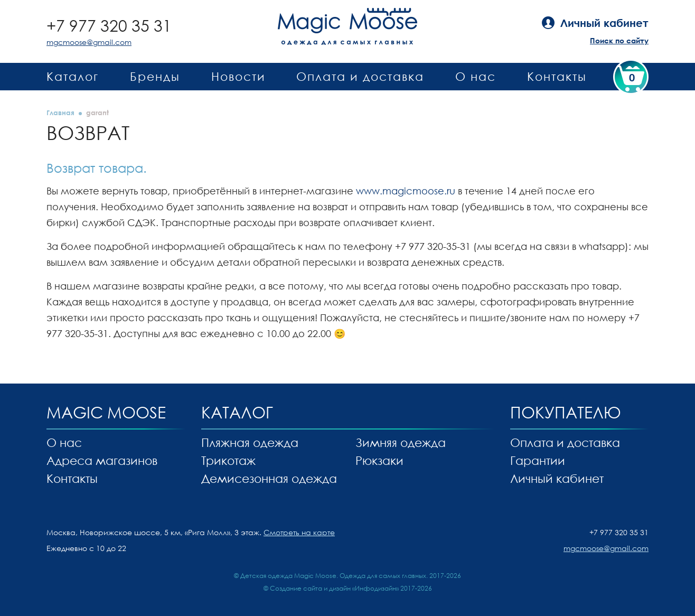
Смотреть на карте (299, 532)
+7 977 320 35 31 (109, 26)
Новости (238, 76)
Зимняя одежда (401, 442)
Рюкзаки (379, 460)
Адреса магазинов (102, 460)
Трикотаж (228, 460)
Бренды (155, 76)
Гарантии (538, 460)
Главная (60, 113)
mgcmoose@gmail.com (89, 42)
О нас (476, 76)
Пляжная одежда (250, 442)
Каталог (73, 76)
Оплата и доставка (360, 76)
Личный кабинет (557, 478)
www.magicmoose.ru (406, 191)
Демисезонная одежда (269, 478)
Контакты (557, 76)
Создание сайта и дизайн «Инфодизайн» (334, 588)
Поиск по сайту (619, 40)
